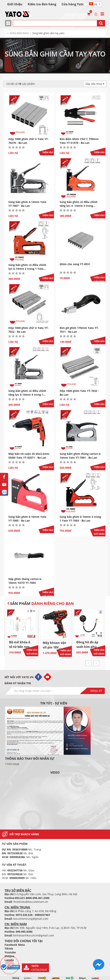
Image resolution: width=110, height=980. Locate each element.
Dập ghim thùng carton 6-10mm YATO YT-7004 (25, 581)
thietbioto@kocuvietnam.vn (31, 902)
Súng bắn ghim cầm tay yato (48, 33)
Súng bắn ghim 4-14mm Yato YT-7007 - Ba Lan (27, 204)
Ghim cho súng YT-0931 (75, 264)
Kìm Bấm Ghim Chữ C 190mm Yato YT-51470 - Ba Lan (79, 141)
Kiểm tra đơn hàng (42, 4)
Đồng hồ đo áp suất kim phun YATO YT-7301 (88, 647)
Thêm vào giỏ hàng (48, 154)
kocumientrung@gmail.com (31, 919)
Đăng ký (96, 691)
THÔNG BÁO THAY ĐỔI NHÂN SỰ (30, 759)
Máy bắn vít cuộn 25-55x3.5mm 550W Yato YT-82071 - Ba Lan (29, 456)
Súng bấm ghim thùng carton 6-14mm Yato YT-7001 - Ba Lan (80, 456)
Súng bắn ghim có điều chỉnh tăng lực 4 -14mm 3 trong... (79, 204)
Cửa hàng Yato (73, 4)
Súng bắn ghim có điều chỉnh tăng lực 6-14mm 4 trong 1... (27, 393)
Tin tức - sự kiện (54, 703)
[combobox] (94, 4)
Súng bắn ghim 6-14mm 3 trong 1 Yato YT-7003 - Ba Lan (80, 519)
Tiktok (9, 949)
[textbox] (94, 4)
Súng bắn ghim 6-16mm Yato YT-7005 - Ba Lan (27, 519)
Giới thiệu (15, 4)
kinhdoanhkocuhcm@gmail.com (34, 935)
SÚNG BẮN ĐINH (19, 33)
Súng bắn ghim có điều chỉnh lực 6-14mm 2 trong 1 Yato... (27, 267)
